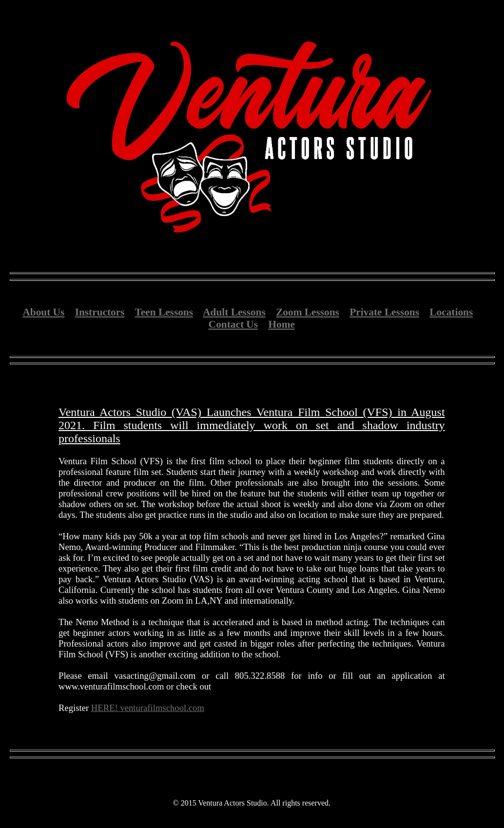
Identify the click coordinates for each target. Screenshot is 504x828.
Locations (451, 312)
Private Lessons (384, 312)
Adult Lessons (234, 312)
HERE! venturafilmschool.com (148, 708)
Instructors (100, 312)
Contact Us (233, 324)
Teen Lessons (164, 312)
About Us (43, 312)
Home (281, 324)
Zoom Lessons (308, 312)
